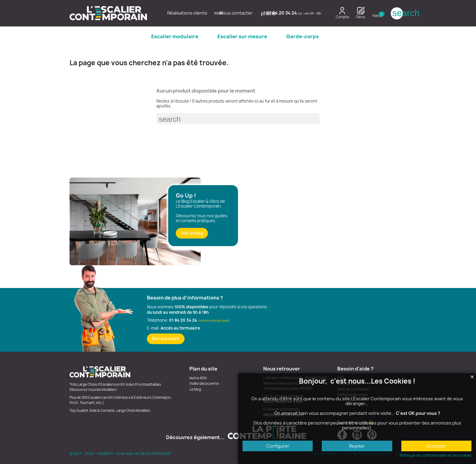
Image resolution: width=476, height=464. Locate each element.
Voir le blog (192, 233)
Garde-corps (303, 36)
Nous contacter (233, 13)
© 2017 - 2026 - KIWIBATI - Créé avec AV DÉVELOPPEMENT (120, 454)
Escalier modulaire (175, 36)
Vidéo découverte (204, 384)
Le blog (195, 389)
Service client (166, 339)
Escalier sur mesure (242, 36)
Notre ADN (198, 378)
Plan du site (203, 369)
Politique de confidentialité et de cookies (436, 456)
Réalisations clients (187, 13)
